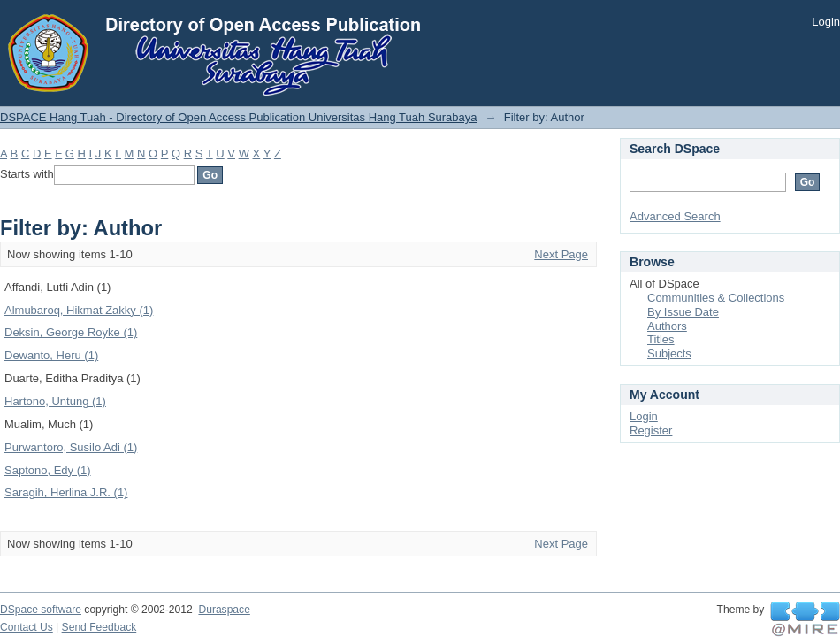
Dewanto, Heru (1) (51, 355)
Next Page (561, 254)
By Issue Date (683, 312)
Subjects (669, 353)
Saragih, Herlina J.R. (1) (66, 492)
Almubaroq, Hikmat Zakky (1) (79, 310)
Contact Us (27, 627)
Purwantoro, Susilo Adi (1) (71, 447)
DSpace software (41, 610)
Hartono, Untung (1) (55, 401)
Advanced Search (675, 216)
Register (651, 430)
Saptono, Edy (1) (48, 470)
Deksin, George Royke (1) (71, 332)
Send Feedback (99, 627)
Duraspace (224, 610)
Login (826, 22)
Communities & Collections (716, 298)
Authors (667, 326)
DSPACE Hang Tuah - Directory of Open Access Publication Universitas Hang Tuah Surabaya (239, 117)
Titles (661, 339)
